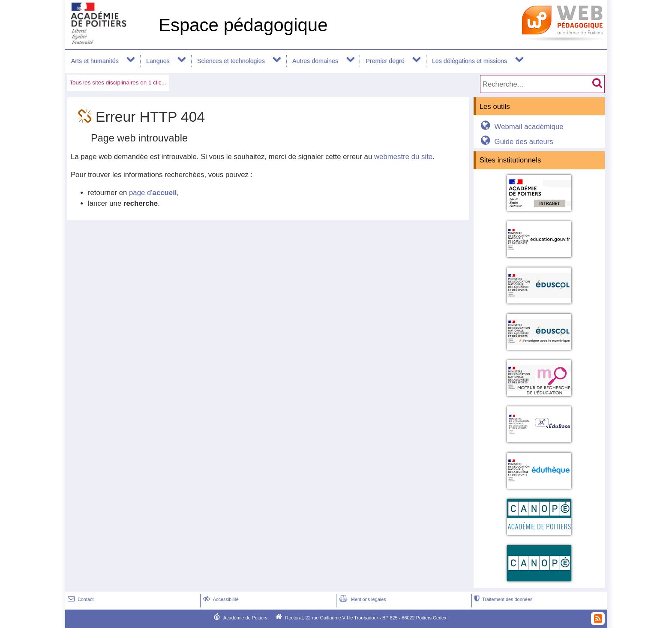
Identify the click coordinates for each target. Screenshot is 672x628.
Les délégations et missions (469, 61)
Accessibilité (220, 599)
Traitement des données (502, 599)
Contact (80, 599)
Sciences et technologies (231, 61)
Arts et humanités (95, 61)
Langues (158, 61)
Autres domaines (315, 61)
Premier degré (385, 61)
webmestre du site (403, 157)
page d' (153, 193)
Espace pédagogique (243, 25)
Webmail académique (520, 127)
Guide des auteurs (515, 142)
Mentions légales (362, 599)
